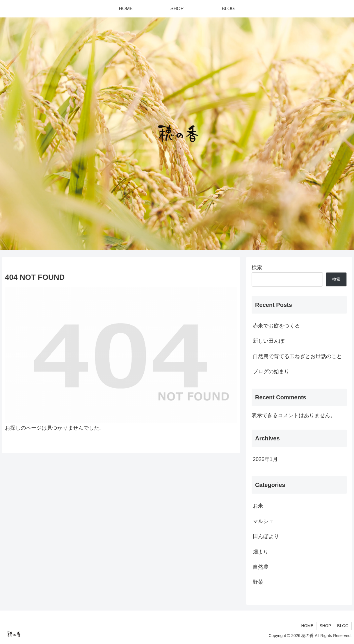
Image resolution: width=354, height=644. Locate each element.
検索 (257, 267)
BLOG (343, 626)
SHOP (325, 626)
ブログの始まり (271, 371)
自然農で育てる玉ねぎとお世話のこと (297, 356)
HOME (307, 626)
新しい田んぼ (268, 341)
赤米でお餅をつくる (276, 326)
